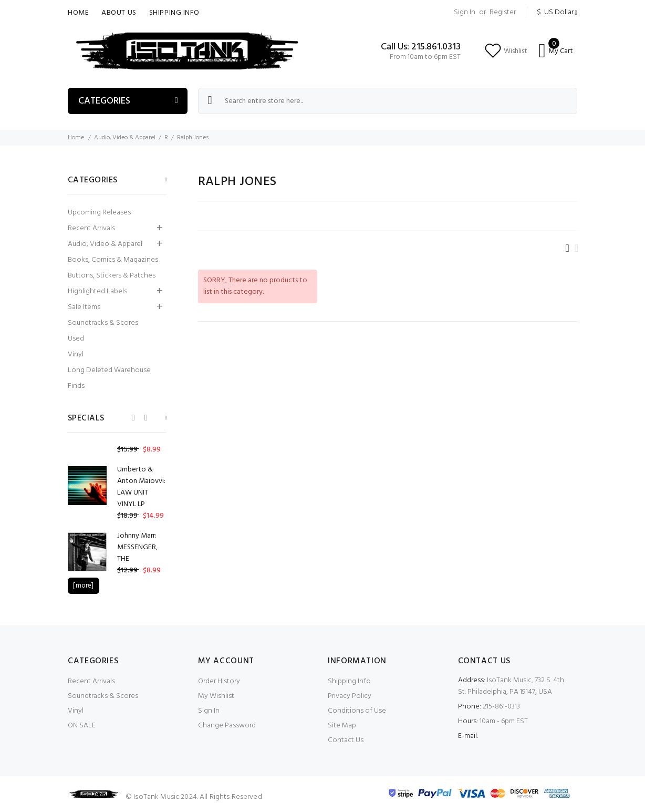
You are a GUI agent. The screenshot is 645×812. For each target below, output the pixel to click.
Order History (219, 681)
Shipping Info (174, 13)
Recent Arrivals (91, 228)
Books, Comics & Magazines (113, 260)
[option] (117, 493)
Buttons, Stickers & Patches (112, 276)
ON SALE (82, 726)
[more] (83, 586)
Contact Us (346, 740)
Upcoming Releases (99, 213)
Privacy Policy (350, 696)
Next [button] (146, 418)
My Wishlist (216, 696)
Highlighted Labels (97, 291)
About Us (119, 13)
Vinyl (76, 354)
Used (76, 339)
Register (503, 12)
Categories (104, 101)
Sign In (465, 12)
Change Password (227, 726)
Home (78, 13)
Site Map (342, 726)
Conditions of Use (357, 711)
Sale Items (84, 307)
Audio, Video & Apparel (125, 138)
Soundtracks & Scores (103, 323)
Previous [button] (134, 418)
